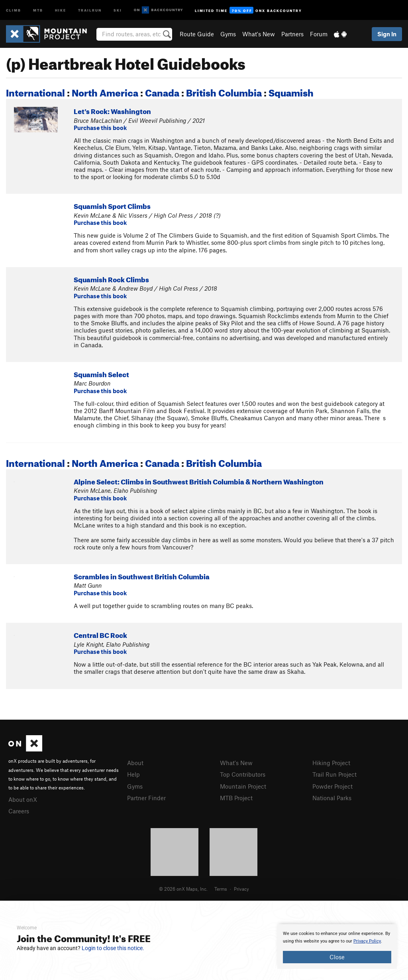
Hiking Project (331, 763)
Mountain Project (243, 786)
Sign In (387, 34)
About (135, 763)
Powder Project (332, 786)
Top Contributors (243, 774)
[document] (337, 947)
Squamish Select (101, 373)
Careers (19, 811)
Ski (118, 10)
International (35, 91)
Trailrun (90, 10)
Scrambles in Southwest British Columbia (142, 576)
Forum (319, 34)
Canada (162, 91)
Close (337, 957)
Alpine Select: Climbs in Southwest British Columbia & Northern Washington (199, 481)
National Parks (332, 798)
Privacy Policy (367, 941)
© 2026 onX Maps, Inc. (183, 889)
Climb (14, 10)
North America (105, 91)
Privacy (241, 889)
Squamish (291, 91)
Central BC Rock (100, 634)
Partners (292, 34)
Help (133, 774)
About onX (23, 799)
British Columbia (224, 91)
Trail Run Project (334, 774)
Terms (221, 889)
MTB (38, 10)
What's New (259, 34)
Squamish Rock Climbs (111, 278)
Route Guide (197, 34)
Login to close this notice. (113, 948)
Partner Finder (146, 798)
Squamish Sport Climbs (112, 205)
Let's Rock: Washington (112, 110)
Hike (61, 10)
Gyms (228, 34)
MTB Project (236, 798)
